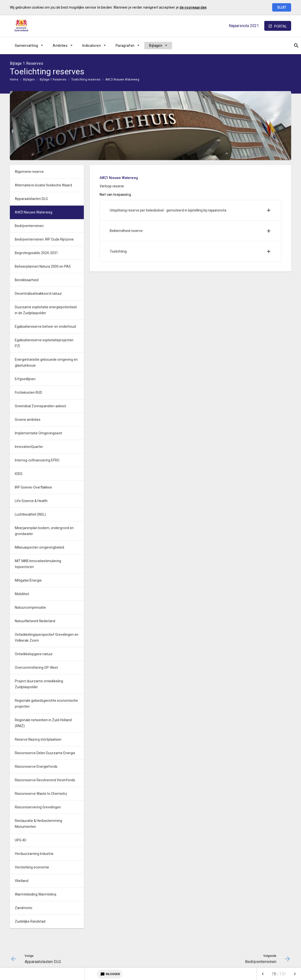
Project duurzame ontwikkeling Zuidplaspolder (39, 684)
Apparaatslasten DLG (31, 199)
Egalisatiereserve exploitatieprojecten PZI (44, 343)
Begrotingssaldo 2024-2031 (36, 253)
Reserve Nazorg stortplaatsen (38, 739)
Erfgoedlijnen (25, 379)
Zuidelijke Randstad (30, 921)
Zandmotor (24, 908)
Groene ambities (28, 420)
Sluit (282, 7)
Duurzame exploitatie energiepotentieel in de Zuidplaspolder (46, 310)
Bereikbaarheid (27, 280)
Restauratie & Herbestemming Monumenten (38, 824)
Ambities (60, 46)
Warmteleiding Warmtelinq (35, 894)
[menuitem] (29, 46)
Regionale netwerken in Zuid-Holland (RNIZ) (43, 723)
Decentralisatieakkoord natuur (38, 294)
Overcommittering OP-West (36, 668)
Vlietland (22, 881)
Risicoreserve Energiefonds (36, 767)
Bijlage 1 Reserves (53, 80)
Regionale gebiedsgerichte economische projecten (46, 703)
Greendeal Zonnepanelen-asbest (40, 406)
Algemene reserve (29, 172)
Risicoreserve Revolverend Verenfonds (45, 780)
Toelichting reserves (86, 80)
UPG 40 (20, 840)
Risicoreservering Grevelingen (38, 807)
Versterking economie (32, 867)
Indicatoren (92, 46)
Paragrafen (125, 46)
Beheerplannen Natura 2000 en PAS (43, 266)
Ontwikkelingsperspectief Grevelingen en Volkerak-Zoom (47, 637)
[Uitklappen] (269, 210)
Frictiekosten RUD (28, 392)
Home (14, 80)
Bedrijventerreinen (29, 226)
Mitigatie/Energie (28, 580)
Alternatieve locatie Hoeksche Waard (43, 185)
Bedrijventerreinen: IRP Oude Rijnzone (44, 239)
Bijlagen (156, 46)
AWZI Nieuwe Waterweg (122, 80)
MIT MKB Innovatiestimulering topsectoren (38, 564)
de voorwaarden (193, 7)
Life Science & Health (31, 501)
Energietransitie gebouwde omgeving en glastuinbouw (46, 362)
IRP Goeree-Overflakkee (33, 487)
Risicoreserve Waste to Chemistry (41, 794)
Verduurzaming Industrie (34, 854)
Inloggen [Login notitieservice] (110, 974)
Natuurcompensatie (30, 607)
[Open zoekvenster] (286, 46)
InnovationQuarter (29, 447)
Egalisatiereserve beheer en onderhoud (45, 327)
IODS (19, 474)
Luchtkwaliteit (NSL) (30, 514)
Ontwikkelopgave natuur (34, 654)
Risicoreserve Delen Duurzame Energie (45, 753)
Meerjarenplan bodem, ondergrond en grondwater (44, 531)
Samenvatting (26, 46)
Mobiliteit (22, 594)
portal (281, 26)
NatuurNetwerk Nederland (35, 621)
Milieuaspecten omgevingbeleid (39, 547)
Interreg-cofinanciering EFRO (37, 460)
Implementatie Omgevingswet (38, 433)
